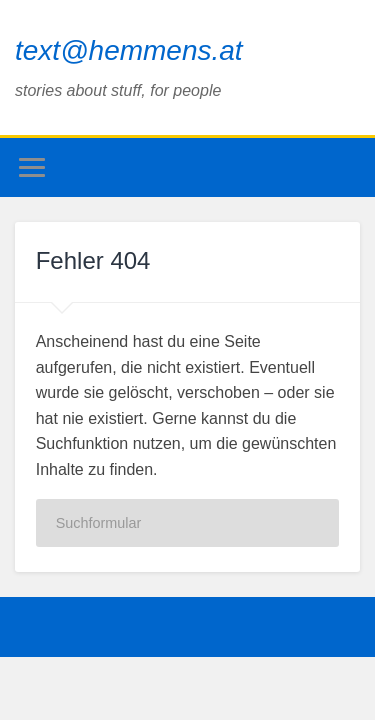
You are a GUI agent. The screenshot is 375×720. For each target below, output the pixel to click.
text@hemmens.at (129, 50)
